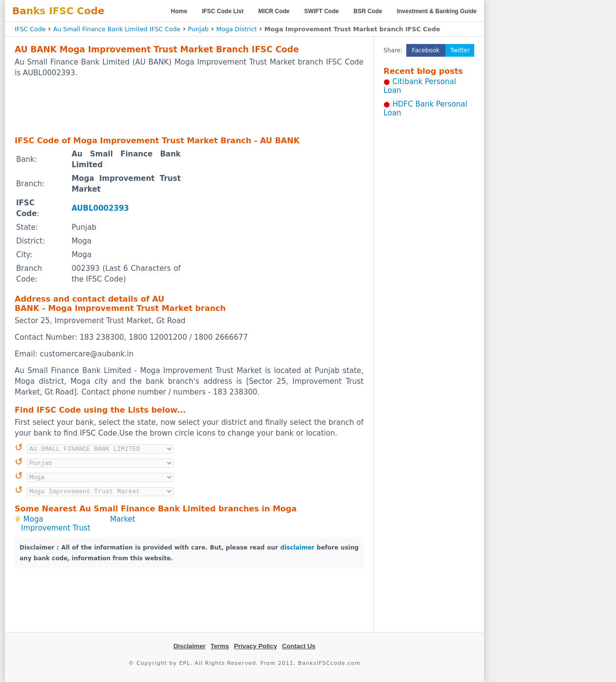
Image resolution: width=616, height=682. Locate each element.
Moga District (236, 29)
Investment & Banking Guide (437, 11)
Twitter (460, 50)
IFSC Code (30, 29)
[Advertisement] (189, 106)
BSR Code (368, 11)
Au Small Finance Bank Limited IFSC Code (117, 29)
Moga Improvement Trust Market (78, 524)
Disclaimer (190, 646)
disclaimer (297, 548)
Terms (220, 646)
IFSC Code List (223, 11)
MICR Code (274, 11)
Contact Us (299, 646)
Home (179, 11)
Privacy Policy (256, 646)
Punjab (198, 29)
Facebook (426, 50)
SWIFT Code (321, 11)
